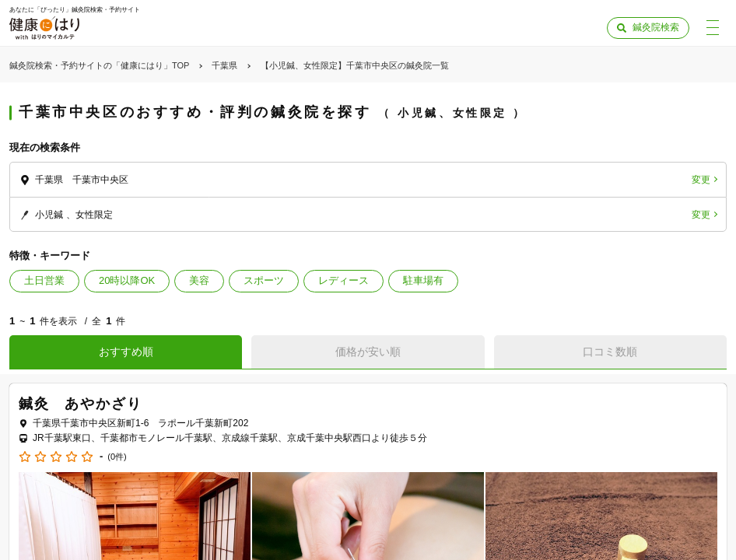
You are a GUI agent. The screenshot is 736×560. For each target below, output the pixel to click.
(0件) (117, 457)
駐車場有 (423, 280)
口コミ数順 (610, 352)
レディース (343, 280)
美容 (199, 280)
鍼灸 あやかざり (80, 404)
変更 (701, 180)
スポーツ (264, 280)
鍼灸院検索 (656, 27)
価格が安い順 (368, 352)
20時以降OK (127, 280)
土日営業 (44, 280)
